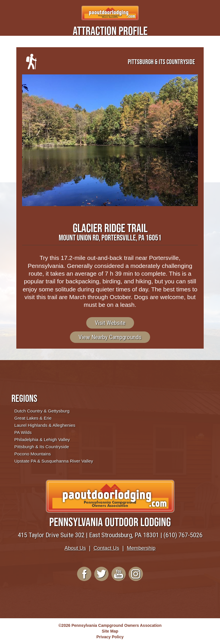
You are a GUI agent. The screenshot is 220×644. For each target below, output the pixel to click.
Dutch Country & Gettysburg (42, 411)
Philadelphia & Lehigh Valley (42, 439)
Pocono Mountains (33, 454)
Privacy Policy (110, 637)
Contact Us (106, 548)
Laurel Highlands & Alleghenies (45, 425)
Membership (141, 548)
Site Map (110, 631)
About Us (75, 548)
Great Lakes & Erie (33, 418)
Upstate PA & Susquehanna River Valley (54, 461)
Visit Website (110, 323)
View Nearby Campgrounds (110, 337)
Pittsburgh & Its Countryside (42, 447)
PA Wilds (23, 432)
